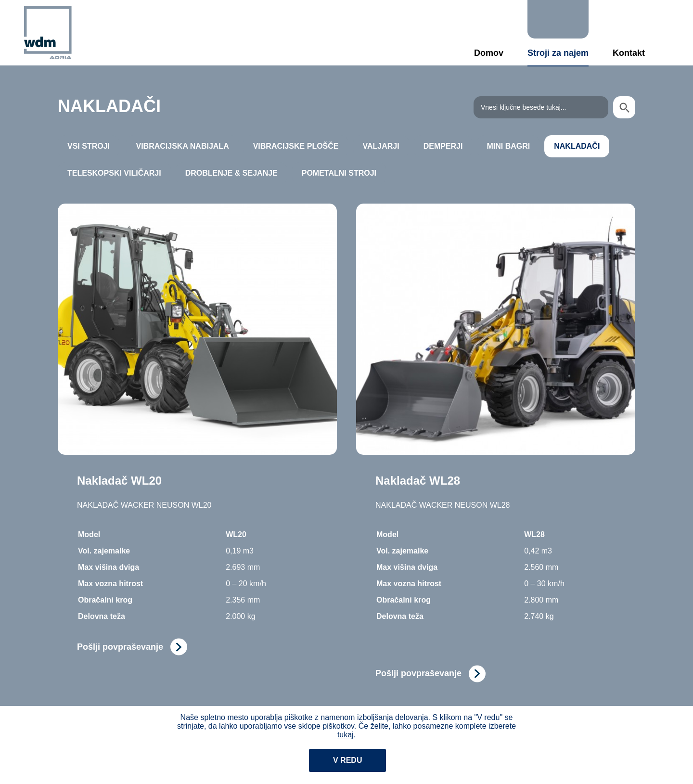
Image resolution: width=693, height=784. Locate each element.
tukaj (346, 735)
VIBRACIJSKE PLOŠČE (296, 146)
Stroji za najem (558, 53)
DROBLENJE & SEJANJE (231, 173)
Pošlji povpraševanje (120, 647)
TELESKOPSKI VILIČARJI (114, 173)
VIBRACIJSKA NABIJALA (182, 146)
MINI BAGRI (508, 146)
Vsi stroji (89, 146)
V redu (347, 760)
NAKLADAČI (577, 146)
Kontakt (629, 53)
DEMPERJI (443, 146)
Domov (489, 53)
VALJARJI (381, 146)
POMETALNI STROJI (339, 173)
